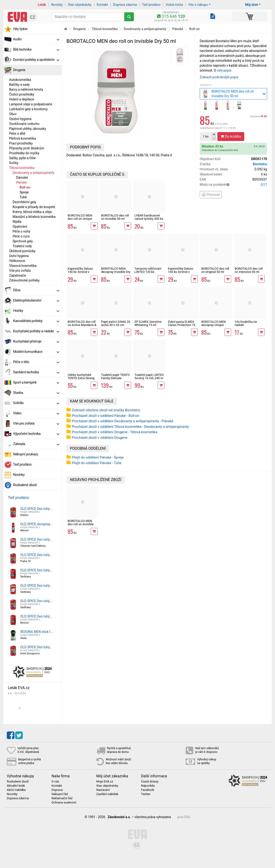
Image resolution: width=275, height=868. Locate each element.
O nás (55, 782)
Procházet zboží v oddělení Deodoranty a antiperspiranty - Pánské (122, 421)
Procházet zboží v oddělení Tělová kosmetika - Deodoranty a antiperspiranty (130, 427)
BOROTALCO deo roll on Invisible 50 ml (115, 217)
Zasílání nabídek (107, 794)
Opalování (20, 226)
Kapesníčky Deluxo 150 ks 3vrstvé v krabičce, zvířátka (181, 272)
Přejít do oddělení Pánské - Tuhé (97, 463)
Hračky (36, 311)
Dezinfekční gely (24, 202)
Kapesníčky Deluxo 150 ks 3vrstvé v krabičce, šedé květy (81, 272)
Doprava (259, 116)
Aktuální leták (16, 786)
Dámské (22, 178)
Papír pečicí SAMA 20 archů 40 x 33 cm (116, 323)
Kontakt (102, 5)
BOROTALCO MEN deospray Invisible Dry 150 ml (116, 272)
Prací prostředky (21, 143)
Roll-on (25, 187)
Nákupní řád (60, 794)
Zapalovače (17, 275)
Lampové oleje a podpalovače (31, 104)
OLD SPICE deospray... (37, 524)
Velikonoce (17, 261)
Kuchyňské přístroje (36, 341)
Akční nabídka (16, 790)
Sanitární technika (36, 372)
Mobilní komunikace (36, 352)
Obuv (13, 114)
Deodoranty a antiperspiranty (33, 173)
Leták (42, 5)
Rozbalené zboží (25, 485)
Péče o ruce (21, 236)
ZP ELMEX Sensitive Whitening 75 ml (148, 323)
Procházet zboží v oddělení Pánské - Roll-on (106, 416)
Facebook (147, 790)
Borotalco (260, 164)
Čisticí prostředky (22, 94)
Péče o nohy (21, 231)
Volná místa (174, 5)
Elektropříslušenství (36, 300)
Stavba (36, 393)
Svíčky (14, 163)
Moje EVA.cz (105, 782)
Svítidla (36, 403)
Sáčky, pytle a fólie (22, 158)
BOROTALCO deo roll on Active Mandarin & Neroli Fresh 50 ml (82, 325)
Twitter (146, 794)
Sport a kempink (36, 382)
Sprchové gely (23, 241)
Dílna (36, 290)
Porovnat (211, 195)
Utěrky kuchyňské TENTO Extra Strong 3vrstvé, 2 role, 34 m (81, 378)
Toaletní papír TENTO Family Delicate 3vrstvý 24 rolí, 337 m (115, 378)
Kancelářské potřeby (36, 321)
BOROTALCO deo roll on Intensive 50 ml (249, 270)
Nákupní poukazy (26, 454)
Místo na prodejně (233, 185)
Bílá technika (36, 49)
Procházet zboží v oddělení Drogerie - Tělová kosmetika (115, 432)
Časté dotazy (150, 782)
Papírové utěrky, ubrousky (28, 129)
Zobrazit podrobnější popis (219, 77)
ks (206, 136)
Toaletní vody (22, 246)
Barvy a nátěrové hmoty (26, 89)
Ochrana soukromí (64, 803)
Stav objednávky (80, 5)
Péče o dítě (17, 134)
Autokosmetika (20, 80)
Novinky (57, 5)
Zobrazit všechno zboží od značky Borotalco (106, 410)
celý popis (224, 70)
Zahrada (36, 444)
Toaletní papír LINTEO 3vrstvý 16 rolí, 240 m (149, 376)
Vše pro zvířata (20, 271)
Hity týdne (20, 29)
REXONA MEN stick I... (37, 632)
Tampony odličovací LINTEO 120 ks (148, 270)
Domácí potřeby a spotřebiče (36, 60)
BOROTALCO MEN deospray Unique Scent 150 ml (214, 325)
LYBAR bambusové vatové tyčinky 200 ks (149, 217)
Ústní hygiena (19, 256)
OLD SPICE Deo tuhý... (36, 509)
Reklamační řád (62, 798)
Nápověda (148, 786)
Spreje (24, 192)
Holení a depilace (22, 99)
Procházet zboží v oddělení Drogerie (100, 438)
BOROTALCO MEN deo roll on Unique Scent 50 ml (80, 219)
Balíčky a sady (19, 85)
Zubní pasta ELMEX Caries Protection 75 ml (182, 325)
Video (36, 413)
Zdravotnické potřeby (24, 280)
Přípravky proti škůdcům (27, 148)
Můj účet (252, 5)
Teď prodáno (151, 5)
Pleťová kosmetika (23, 138)
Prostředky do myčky (24, 153)
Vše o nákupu (198, 5)
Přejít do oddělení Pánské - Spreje (98, 457)
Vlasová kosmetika (23, 266)
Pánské (21, 182)
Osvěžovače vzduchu (24, 124)
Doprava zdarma (125, 5)
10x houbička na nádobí (246, 323)
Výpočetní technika (36, 434)
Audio (36, 39)
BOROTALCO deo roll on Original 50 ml (215, 270)
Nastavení (103, 790)
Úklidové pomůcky (22, 251)
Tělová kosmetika (22, 168)
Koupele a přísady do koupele (34, 207)
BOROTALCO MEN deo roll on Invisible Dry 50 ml (81, 524)
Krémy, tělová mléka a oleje (32, 212)
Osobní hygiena (20, 119)
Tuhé (23, 197)
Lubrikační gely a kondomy (28, 109)
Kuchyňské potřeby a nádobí (36, 331)
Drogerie (36, 70)
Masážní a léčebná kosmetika (34, 217)
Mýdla (17, 222)
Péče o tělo (36, 362)
